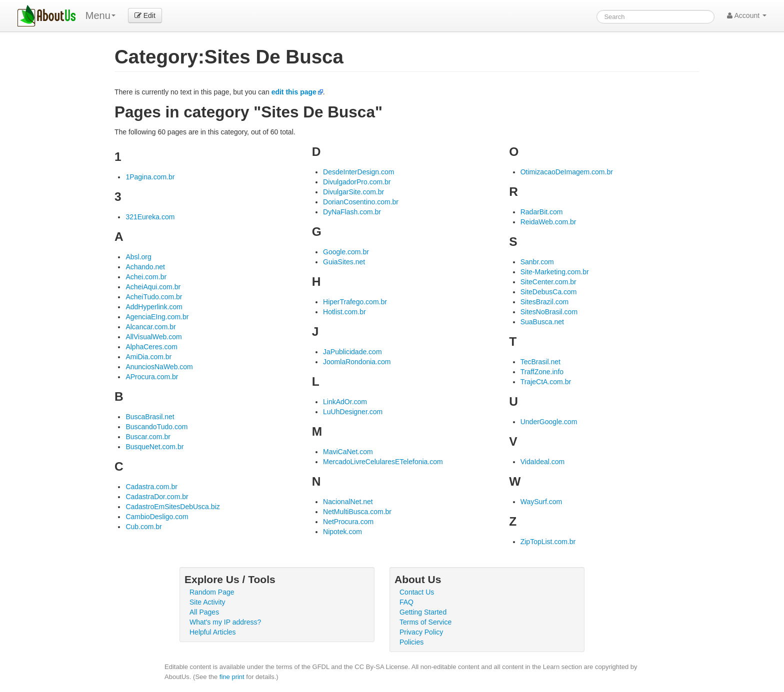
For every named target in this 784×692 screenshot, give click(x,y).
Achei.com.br (146, 277)
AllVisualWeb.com (153, 337)
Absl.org (138, 257)
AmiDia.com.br (148, 357)
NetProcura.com (348, 522)
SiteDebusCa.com (549, 292)
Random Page (212, 592)
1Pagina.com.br (150, 177)
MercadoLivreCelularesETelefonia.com (383, 462)
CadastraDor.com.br (157, 497)
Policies (411, 642)
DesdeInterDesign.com (358, 172)
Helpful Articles (213, 632)
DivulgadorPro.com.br (357, 182)
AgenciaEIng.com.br (157, 317)
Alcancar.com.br (150, 327)
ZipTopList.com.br (548, 542)
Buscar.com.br (148, 437)
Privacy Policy (421, 632)
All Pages (204, 612)
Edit (145, 15)
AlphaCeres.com (151, 347)
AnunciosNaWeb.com (159, 367)
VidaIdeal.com (542, 462)
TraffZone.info (542, 372)
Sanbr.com (537, 262)
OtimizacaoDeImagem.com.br (567, 172)
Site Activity (207, 602)
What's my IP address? (225, 622)
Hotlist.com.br (344, 312)
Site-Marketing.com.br (555, 272)
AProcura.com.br (152, 377)
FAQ (406, 602)
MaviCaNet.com (348, 452)
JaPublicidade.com (352, 352)
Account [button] (747, 15)
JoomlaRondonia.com (357, 362)
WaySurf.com (541, 502)
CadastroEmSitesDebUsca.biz (172, 507)
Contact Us (417, 592)
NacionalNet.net (348, 502)
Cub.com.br (143, 527)
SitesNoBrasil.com (549, 312)
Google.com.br (346, 252)
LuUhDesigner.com (353, 412)
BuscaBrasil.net (150, 417)
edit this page (294, 92)
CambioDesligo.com (157, 517)
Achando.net (145, 267)
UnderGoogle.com (549, 422)
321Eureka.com (150, 217)
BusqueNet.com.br (154, 447)
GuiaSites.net (344, 262)
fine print (232, 677)
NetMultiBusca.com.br (357, 512)
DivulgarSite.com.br (353, 192)
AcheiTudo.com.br (154, 297)
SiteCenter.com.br (548, 282)
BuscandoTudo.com (156, 427)
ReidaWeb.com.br (548, 222)
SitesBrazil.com (544, 302)
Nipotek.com (342, 532)
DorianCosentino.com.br (361, 202)
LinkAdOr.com (345, 402)
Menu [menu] (100, 15)
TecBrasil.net (540, 362)
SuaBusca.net (542, 322)
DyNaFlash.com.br (352, 212)
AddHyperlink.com (154, 307)
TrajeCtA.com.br (546, 382)
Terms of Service (425, 622)
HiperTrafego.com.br (355, 302)
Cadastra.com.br (151, 487)
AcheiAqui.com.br (153, 287)
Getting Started (423, 612)
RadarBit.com (542, 212)
